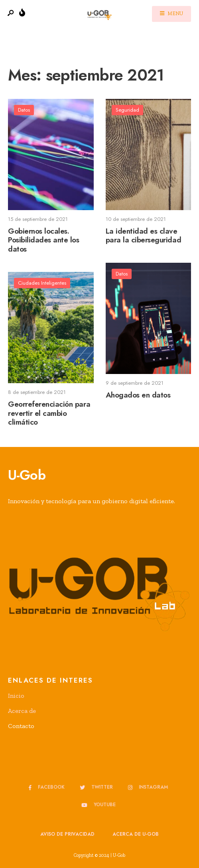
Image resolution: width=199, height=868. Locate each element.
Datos (24, 110)
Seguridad (127, 110)
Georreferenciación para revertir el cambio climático (49, 413)
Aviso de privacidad (67, 834)
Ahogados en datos (138, 395)
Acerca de (22, 711)
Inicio (16, 696)
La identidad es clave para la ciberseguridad (144, 236)
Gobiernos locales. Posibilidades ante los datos (44, 240)
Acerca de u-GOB (136, 834)
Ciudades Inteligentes (42, 283)
